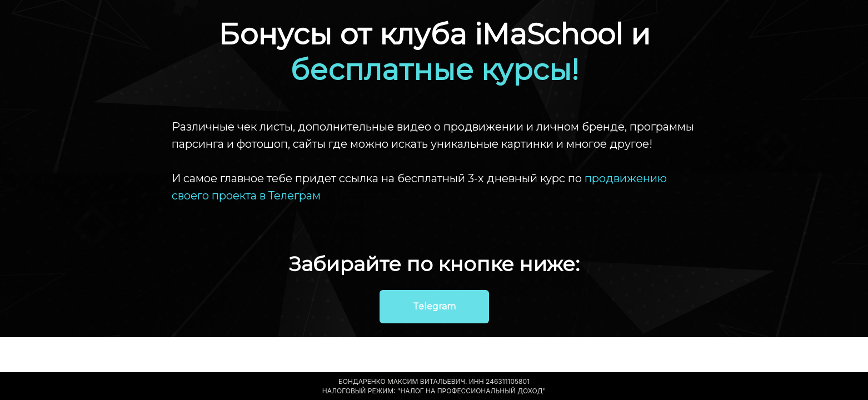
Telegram (434, 306)
